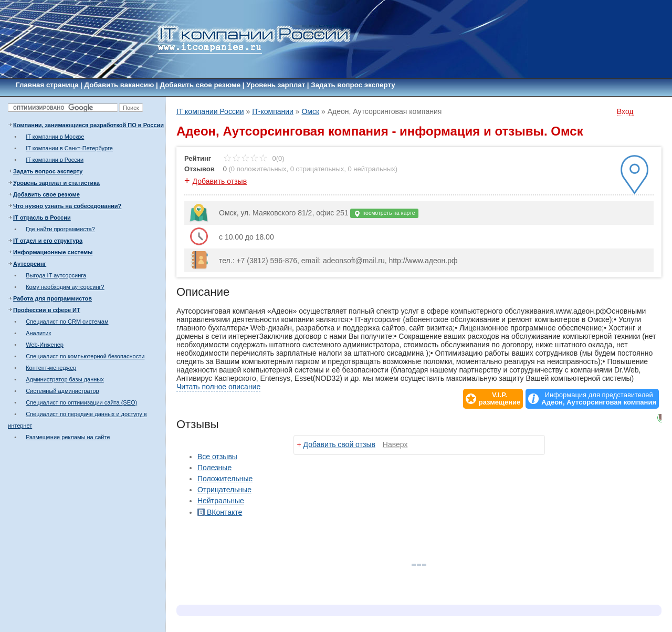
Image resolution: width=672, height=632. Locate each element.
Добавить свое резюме (201, 85)
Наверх (395, 444)
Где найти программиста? (60, 229)
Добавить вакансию (119, 85)
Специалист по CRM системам (67, 322)
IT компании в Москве (55, 137)
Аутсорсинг (30, 264)
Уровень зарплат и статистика (56, 183)
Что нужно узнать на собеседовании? (67, 206)
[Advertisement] (73, 515)
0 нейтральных (372, 169)
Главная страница (47, 85)
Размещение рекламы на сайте (68, 437)
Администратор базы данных (65, 379)
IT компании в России (55, 160)
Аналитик (38, 333)
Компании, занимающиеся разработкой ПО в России (88, 125)
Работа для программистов (52, 298)
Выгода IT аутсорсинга (56, 275)
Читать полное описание (218, 387)
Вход (625, 111)
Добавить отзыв (220, 181)
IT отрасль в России (42, 217)
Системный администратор (62, 391)
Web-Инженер (45, 345)
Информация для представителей (599, 399)
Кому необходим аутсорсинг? (65, 287)
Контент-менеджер (51, 368)
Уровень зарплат (276, 85)
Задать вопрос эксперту (353, 85)
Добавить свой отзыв (339, 444)
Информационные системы (53, 252)
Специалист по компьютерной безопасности (85, 356)
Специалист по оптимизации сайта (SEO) (81, 402)
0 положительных (259, 169)
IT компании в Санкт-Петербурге (69, 148)
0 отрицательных (317, 169)
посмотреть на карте (384, 214)
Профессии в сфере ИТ (47, 310)
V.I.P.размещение (500, 399)
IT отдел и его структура (48, 241)
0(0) (254, 158)
